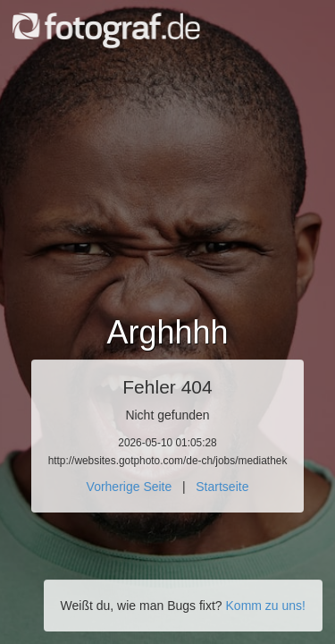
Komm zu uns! (266, 606)
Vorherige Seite (130, 487)
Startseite (222, 487)
